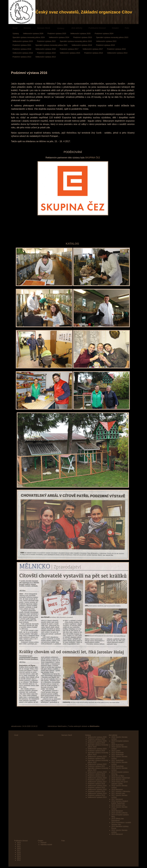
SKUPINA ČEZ (93, 158)
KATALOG (73, 244)
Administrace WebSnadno (57, 726)
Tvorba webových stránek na (84, 726)
